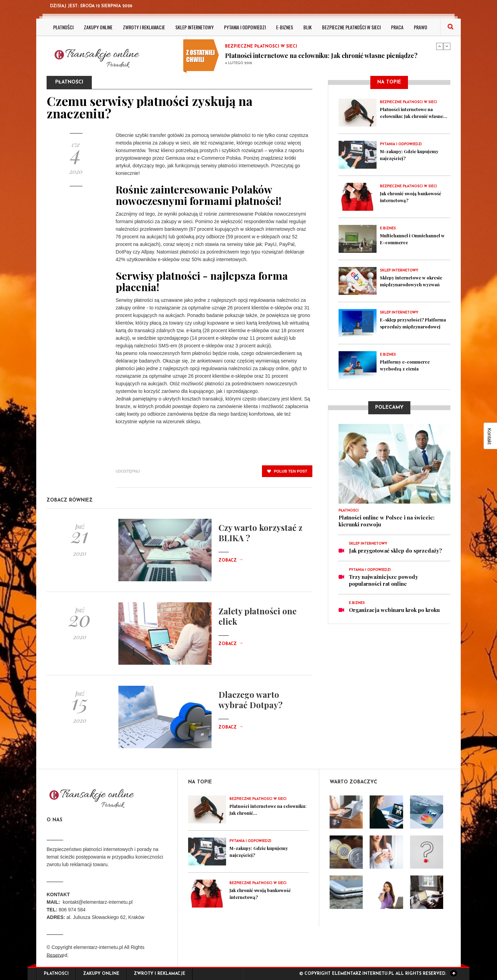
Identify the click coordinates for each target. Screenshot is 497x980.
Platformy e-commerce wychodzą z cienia (409, 365)
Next (447, 46)
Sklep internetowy (194, 27)
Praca (397, 27)
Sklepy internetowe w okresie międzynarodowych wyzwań (415, 284)
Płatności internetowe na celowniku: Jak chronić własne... (411, 116)
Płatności (63, 27)
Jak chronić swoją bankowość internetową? (411, 197)
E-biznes (285, 27)
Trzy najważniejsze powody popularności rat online (383, 580)
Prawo (421, 27)
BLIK (308, 27)
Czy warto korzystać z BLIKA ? (260, 533)
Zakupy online (98, 27)
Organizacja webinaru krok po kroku (394, 610)
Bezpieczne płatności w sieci (351, 27)
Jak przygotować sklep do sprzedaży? (396, 551)
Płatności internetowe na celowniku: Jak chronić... (260, 809)
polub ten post (287, 471)
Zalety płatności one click (257, 616)
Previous (440, 46)
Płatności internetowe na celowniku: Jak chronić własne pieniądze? (321, 56)
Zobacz (231, 561)
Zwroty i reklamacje (144, 27)
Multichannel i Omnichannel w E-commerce (403, 242)
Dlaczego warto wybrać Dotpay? (251, 700)
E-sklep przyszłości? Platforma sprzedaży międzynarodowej (406, 326)
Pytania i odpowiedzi (245, 27)
